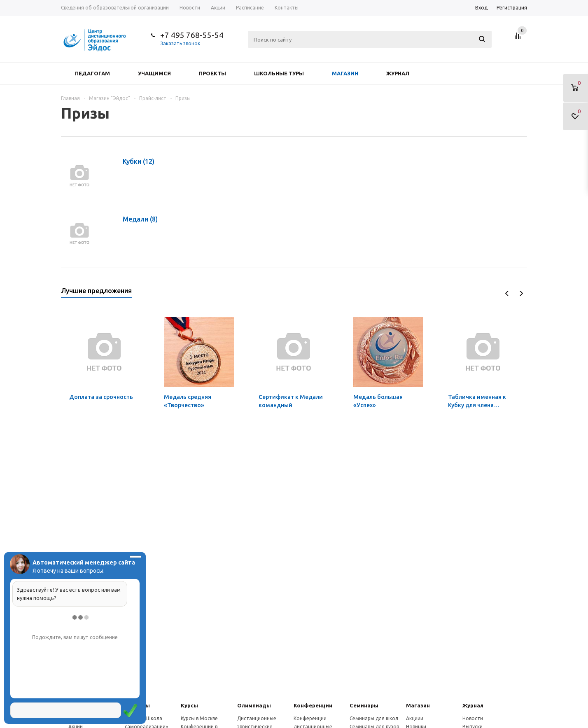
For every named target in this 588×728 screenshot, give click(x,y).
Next (521, 293)
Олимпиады (254, 705)
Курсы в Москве (199, 718)
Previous (507, 293)
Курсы (189, 705)
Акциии (415, 718)
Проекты (212, 73)
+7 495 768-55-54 (192, 35)
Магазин (345, 73)
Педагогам (92, 73)
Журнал (398, 73)
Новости (473, 718)
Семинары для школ (374, 718)
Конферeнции (313, 705)
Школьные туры (279, 73)
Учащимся (154, 73)
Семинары (364, 705)
